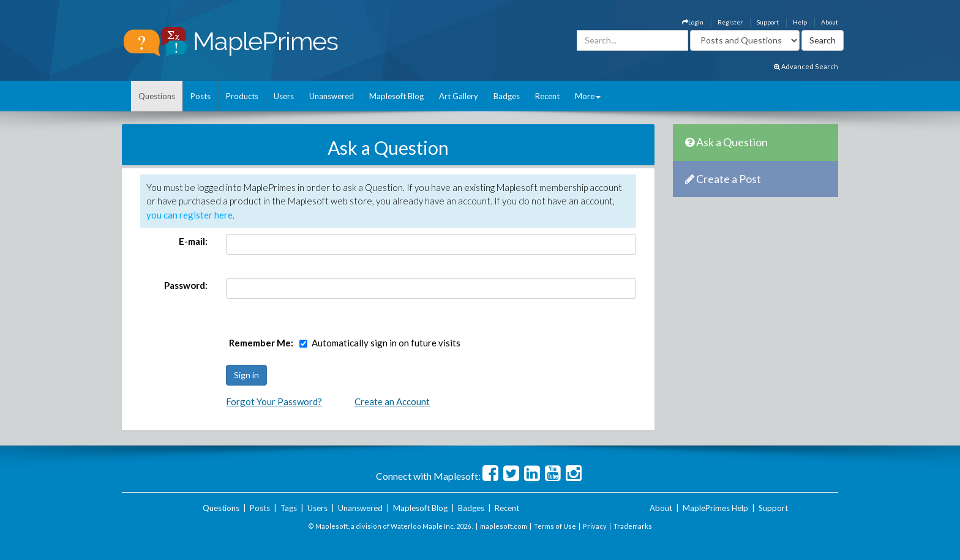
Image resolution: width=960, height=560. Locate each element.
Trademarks (633, 526)
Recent (547, 96)
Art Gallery (459, 96)
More (588, 96)
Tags (289, 508)
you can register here (189, 215)
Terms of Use (555, 526)
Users (284, 96)
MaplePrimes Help (715, 508)
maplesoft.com (504, 526)
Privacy (595, 526)
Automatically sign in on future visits (386, 343)
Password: (186, 285)
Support (768, 22)
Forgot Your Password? (274, 401)
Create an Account (392, 401)
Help (800, 22)
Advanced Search (806, 66)
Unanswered (332, 96)
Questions (157, 96)
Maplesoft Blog (396, 96)
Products (242, 96)
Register (730, 22)
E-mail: (193, 241)
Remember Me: (261, 343)
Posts (201, 96)
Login (693, 22)
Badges (507, 96)
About (830, 22)
